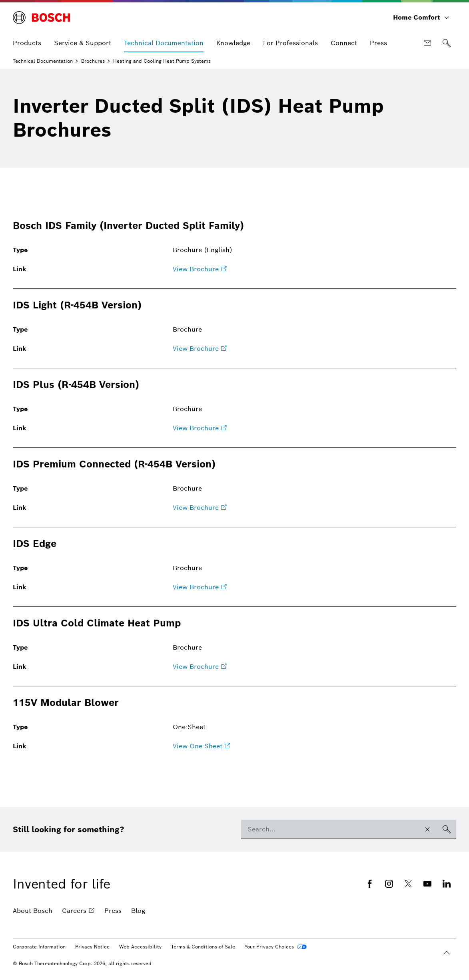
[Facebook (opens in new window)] (370, 884)
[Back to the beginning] (447, 953)
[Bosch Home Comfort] (41, 18)
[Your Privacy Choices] (276, 947)
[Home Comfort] (421, 18)
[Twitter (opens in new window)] (408, 884)
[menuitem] (27, 43)
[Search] (447, 43)
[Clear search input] (427, 829)
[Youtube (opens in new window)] (427, 884)
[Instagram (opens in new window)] (389, 884)
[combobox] (330, 829)
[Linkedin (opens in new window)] (447, 884)
